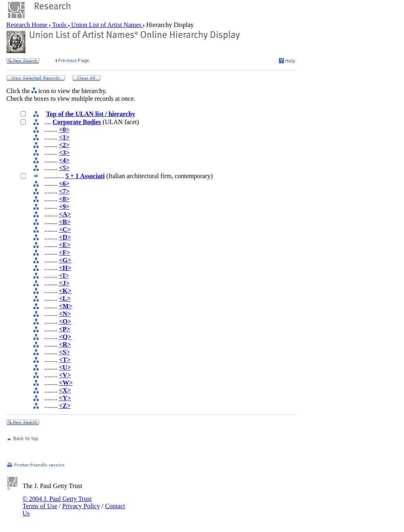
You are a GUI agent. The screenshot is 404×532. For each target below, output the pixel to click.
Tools (59, 25)
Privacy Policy (81, 506)
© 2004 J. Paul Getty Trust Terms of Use (57, 502)
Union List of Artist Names (106, 25)
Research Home (28, 25)
